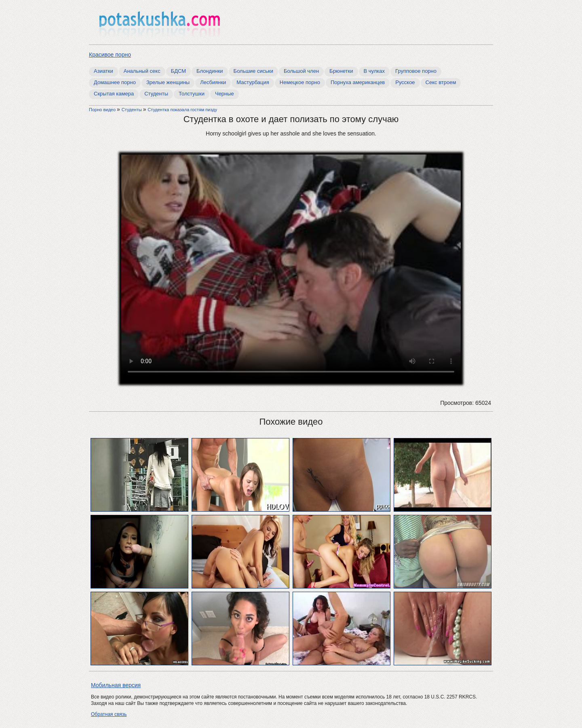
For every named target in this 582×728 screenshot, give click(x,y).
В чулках (374, 71)
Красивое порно (110, 55)
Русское (405, 82)
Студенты (156, 94)
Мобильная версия (116, 685)
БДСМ (178, 71)
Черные (225, 94)
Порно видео (103, 110)
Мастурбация (253, 82)
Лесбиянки (213, 82)
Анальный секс (142, 71)
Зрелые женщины (168, 82)
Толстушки (192, 94)
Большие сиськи (253, 71)
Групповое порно (416, 71)
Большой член (301, 71)
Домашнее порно (115, 82)
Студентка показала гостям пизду (182, 110)
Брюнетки (341, 71)
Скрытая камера (114, 94)
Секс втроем (441, 82)
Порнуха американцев (358, 82)
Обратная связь (109, 714)
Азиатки (103, 71)
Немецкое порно (300, 82)
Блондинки (210, 71)
